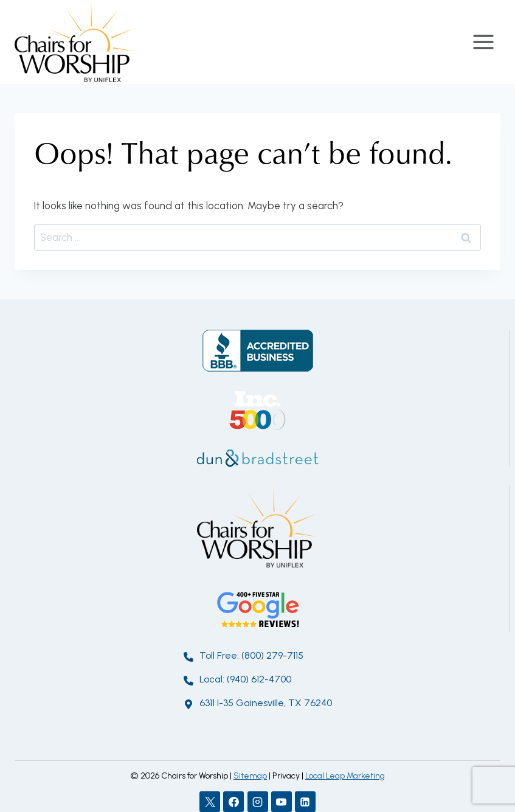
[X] (210, 802)
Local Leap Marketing (345, 776)
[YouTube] (282, 802)
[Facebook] (233, 802)
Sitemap (250, 776)
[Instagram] (258, 802)
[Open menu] (483, 42)
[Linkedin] (305, 802)
